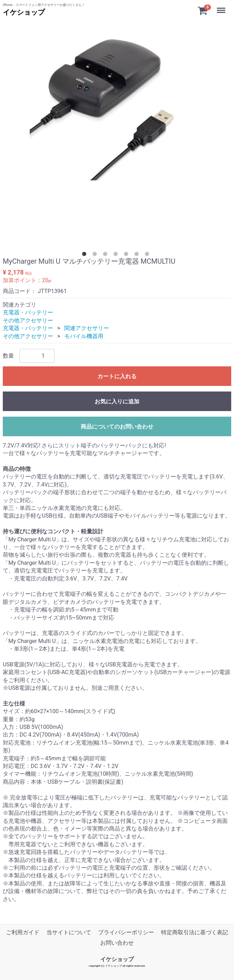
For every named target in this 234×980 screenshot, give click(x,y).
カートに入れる (117, 376)
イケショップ (24, 12)
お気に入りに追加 (117, 401)
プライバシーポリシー (126, 932)
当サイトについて (69, 932)
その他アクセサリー (28, 320)
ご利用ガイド (23, 932)
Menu (222, 7)
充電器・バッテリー (28, 312)
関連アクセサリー (87, 328)
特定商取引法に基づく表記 (195, 932)
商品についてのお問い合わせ (117, 427)
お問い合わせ (117, 943)
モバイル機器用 (84, 336)
